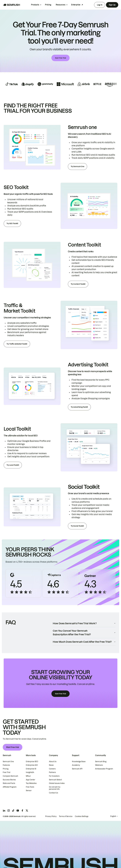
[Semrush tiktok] (13, 811)
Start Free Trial (60, 58)
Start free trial (13, 747)
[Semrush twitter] (27, 811)
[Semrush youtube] (18, 811)
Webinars (99, 765)
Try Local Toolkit (13, 465)
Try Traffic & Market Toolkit (17, 344)
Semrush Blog (101, 762)
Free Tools (30, 787)
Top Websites (31, 783)
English (113, 816)
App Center (31, 780)
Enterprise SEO (32, 762)
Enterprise (76, 5)
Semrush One (8, 762)
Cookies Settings (82, 816)
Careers (52, 769)
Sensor (29, 791)
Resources (60, 5)
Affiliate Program (10, 787)
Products (35, 5)
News (51, 765)
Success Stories (9, 780)
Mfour (28, 776)
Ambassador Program (104, 769)
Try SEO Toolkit (12, 224)
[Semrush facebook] (22, 811)
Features (6, 765)
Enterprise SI (31, 769)
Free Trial (7, 772)
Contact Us (54, 793)
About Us (53, 762)
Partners (52, 772)
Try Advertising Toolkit (79, 407)
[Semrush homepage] (11, 5)
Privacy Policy (51, 816)
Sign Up (112, 5)
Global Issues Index (57, 783)
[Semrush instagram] (9, 811)
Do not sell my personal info (55, 788)
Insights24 (30, 772)
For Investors (54, 776)
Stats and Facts (9, 783)
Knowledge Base (79, 762)
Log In (100, 5)
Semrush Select (55, 780)
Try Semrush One (78, 167)
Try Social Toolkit (77, 526)
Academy (76, 765)
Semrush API (77, 769)
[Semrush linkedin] (4, 811)
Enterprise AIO (32, 765)
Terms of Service (66, 816)
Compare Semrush (10, 776)
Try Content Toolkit (78, 284)
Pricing (48, 5)
